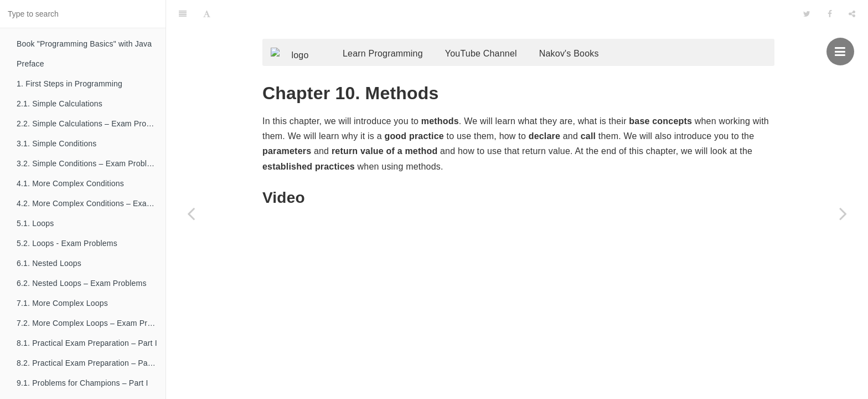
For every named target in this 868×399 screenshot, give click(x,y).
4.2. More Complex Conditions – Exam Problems (91, 203)
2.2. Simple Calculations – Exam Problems (91, 124)
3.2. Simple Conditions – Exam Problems (89, 163)
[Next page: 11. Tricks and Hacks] (843, 213)
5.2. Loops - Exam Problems (67, 243)
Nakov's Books (586, 32)
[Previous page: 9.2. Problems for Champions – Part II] (191, 213)
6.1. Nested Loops (49, 263)
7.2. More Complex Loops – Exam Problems (91, 323)
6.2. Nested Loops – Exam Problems (82, 283)
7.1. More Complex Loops (62, 303)
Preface (30, 64)
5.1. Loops (35, 223)
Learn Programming (399, 32)
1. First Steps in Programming (69, 84)
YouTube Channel (498, 32)
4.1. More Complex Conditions (70, 183)
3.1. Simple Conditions (56, 144)
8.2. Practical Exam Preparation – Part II (88, 363)
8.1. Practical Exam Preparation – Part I (87, 343)
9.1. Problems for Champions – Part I (82, 383)
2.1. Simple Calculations (60, 104)
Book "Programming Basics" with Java (84, 44)
